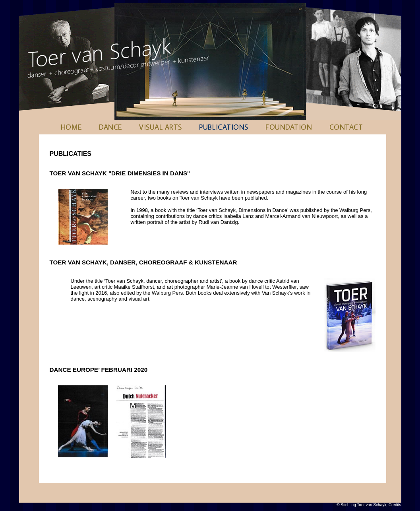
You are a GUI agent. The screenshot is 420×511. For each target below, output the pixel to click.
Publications (224, 127)
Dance (110, 127)
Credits (395, 505)
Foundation (289, 127)
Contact (346, 127)
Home (71, 127)
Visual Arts (161, 127)
